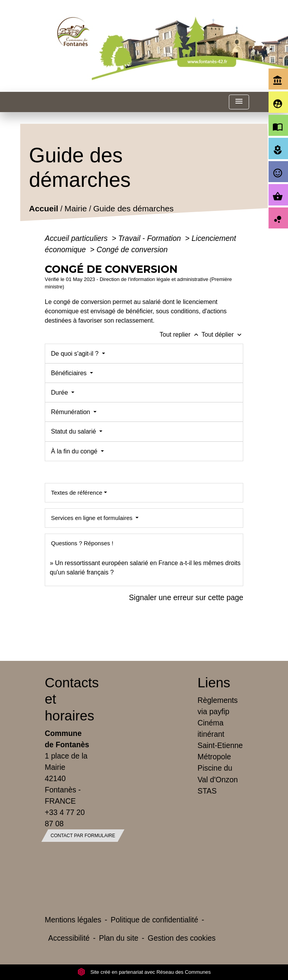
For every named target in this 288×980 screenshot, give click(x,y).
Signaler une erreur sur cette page (186, 597)
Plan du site (119, 938)
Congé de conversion (132, 249)
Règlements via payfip (218, 706)
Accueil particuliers (77, 238)
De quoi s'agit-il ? (76, 354)
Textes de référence (77, 493)
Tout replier (181, 335)
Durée (60, 393)
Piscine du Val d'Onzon (218, 774)
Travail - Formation (151, 238)
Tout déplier (222, 335)
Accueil (43, 208)
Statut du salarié (74, 431)
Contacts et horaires (68, 699)
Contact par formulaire (83, 836)
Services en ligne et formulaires (92, 518)
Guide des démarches (133, 208)
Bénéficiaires (70, 373)
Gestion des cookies (182, 938)
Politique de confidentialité (154, 920)
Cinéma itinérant (211, 728)
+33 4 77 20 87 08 (65, 818)
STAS (207, 791)
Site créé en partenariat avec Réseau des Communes (144, 972)
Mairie (76, 208)
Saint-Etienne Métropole (220, 751)
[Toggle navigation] (239, 102)
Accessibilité (69, 938)
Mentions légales (73, 920)
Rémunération (71, 412)
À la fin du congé (75, 451)
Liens (214, 682)
